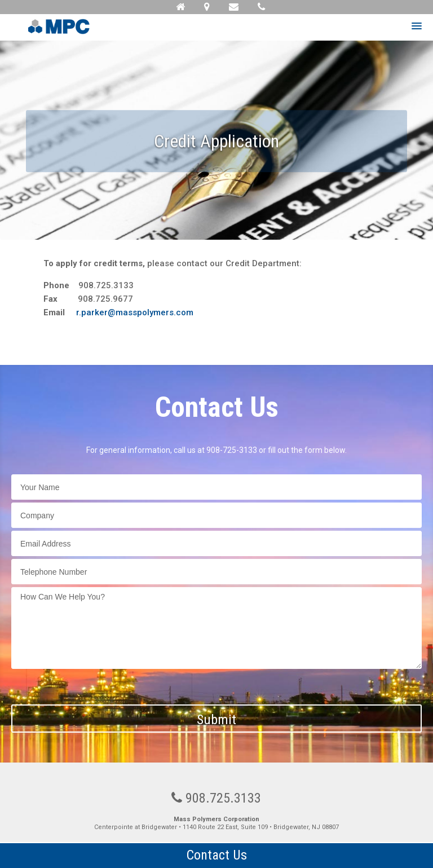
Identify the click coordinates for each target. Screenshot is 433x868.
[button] (417, 27)
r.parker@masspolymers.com (135, 312)
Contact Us (217, 855)
